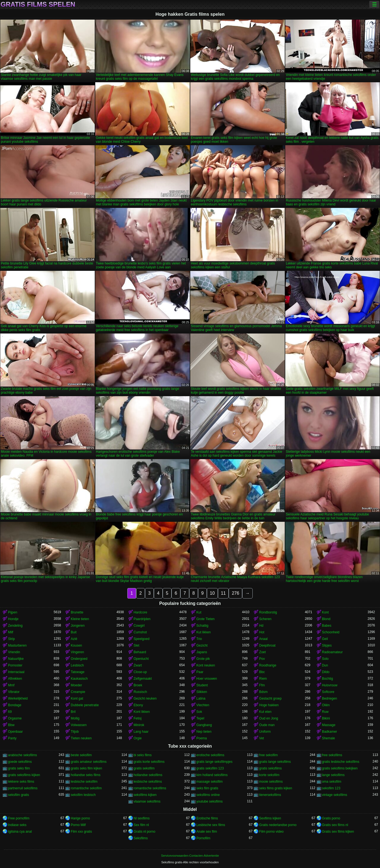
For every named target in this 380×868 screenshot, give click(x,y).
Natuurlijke (16, 659)
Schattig (202, 626)
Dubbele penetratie (85, 705)
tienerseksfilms (270, 795)
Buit (74, 632)
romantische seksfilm (86, 788)
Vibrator (14, 692)
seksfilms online (208, 795)
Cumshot (140, 632)
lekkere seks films (21, 782)
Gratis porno (331, 818)
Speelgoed (142, 639)
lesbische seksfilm (84, 782)
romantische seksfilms (150, 788)
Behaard (140, 652)
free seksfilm (268, 755)
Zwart (138, 665)
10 (212, 593)
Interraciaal (16, 672)
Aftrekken (15, 679)
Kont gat (77, 698)
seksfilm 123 (331, 788)
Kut (199, 612)
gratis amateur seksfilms (89, 762)
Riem (263, 679)
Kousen (76, 645)
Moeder (76, 685)
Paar (200, 672)
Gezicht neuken (145, 698)
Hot (262, 632)
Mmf (11, 685)
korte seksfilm (269, 775)
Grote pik (203, 659)
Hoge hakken (269, 705)
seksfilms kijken (145, 795)
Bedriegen (330, 698)
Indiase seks (17, 825)
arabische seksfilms (23, 755)
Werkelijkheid (18, 698)
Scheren (265, 619)
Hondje (13, 619)
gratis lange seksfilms (275, 762)
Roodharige (268, 665)
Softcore (328, 692)
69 (10, 712)
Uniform (265, 732)
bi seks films (143, 755)
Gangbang (204, 725)
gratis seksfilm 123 (210, 768)
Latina (201, 698)
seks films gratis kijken (275, 788)
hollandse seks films (85, 775)
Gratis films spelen (38, 4)
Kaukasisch (79, 679)
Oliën (326, 705)
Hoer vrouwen (207, 679)
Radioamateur (332, 652)
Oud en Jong (269, 718)
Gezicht (202, 645)
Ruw (325, 712)
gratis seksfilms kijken (24, 775)
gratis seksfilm (144, 768)
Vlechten (203, 705)
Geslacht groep (270, 698)
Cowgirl (139, 626)
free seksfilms (332, 755)
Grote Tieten (205, 619)
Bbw (11, 725)
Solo (325, 659)
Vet (261, 738)
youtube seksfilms (209, 801)
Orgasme (15, 718)
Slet (137, 645)
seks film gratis (207, 788)
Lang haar (141, 732)
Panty (12, 738)
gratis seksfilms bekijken (340, 768)
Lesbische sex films (211, 825)
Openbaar (15, 732)
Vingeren (77, 652)
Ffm (262, 685)
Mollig (75, 718)
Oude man (267, 725)
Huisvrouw (330, 685)
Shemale (328, 738)
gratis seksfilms (270, 768)
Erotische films (207, 818)
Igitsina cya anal (20, 832)
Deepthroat (267, 645)
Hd (261, 626)
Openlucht (141, 659)
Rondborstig (268, 612)
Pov (262, 659)
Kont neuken (206, 665)
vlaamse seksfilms (147, 801)
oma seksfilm (332, 782)
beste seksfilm (81, 755)
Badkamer (330, 732)
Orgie (138, 738)
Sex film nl (141, 825)
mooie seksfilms (271, 782)
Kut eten (265, 712)
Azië (74, 639)
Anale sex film (207, 832)
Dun (325, 665)
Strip (11, 639)
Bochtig (328, 679)
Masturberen (17, 645)
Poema (202, 738)
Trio (199, 639)
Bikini (326, 718)
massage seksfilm (209, 782)
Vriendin (14, 652)
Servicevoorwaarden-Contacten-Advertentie (190, 856)
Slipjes (327, 645)
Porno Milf (78, 825)
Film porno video (271, 832)
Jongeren (78, 626)
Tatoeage (77, 672)
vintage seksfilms (335, 795)
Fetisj (138, 718)
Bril (73, 712)
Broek (138, 685)
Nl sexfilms (142, 818)
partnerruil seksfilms (23, 788)
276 (235, 593)
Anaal (263, 639)
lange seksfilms (333, 775)
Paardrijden (142, 619)
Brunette (77, 612)
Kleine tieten (80, 619)
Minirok (139, 725)
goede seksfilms (20, 762)
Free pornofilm (19, 818)
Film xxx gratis (81, 832)
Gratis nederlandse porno (278, 825)
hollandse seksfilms (148, 775)
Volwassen (79, 725)
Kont (325, 612)
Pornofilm (203, 838)
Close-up (140, 672)
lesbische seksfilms (148, 782)
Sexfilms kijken (270, 818)
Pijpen (13, 612)
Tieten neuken (81, 738)
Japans (202, 652)
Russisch (140, 692)
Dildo (326, 672)
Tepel (200, 718)
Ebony (138, 705)
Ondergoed (79, 659)
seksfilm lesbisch (83, 795)
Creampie (78, 692)
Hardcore (140, 612)
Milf (11, 632)
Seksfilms (141, 838)
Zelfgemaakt (143, 679)
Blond (326, 619)
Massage (329, 725)
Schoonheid (331, 632)
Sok (199, 712)
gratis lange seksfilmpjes (214, 762)
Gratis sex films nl (335, 825)
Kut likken (204, 632)
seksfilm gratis (19, 795)
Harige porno (80, 818)
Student (202, 685)
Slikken (202, 692)
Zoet (262, 652)
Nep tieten (204, 732)
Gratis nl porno (145, 832)
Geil (325, 639)
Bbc (262, 672)
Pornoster (15, 665)
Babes (327, 626)
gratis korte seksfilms (149, 762)
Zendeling (15, 626)
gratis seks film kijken (86, 768)
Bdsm (263, 692)
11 (223, 593)
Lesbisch (77, 665)
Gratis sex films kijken (338, 832)
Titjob (75, 732)
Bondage (15, 705)
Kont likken (142, 712)
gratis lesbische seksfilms (341, 762)
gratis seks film (19, 768)
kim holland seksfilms (212, 775)
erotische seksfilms (210, 755)
